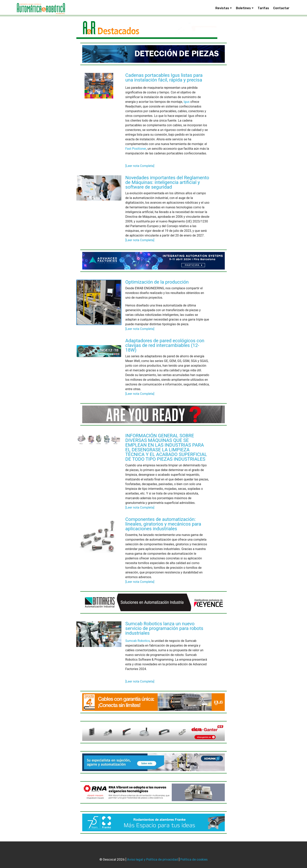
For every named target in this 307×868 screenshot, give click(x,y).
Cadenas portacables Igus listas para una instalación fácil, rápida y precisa (164, 78)
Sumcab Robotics (138, 641)
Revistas (222, 8)
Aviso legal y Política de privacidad (153, 859)
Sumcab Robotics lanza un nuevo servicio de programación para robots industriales (164, 628)
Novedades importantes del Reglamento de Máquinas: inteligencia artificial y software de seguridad (167, 182)
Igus (187, 102)
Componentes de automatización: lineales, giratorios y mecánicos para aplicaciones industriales (163, 524)
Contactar (281, 8)
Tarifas (263, 8)
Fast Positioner (136, 149)
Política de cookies (194, 859)
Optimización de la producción (157, 282)
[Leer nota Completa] (140, 166)
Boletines (243, 8)
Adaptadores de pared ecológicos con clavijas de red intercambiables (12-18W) (165, 345)
